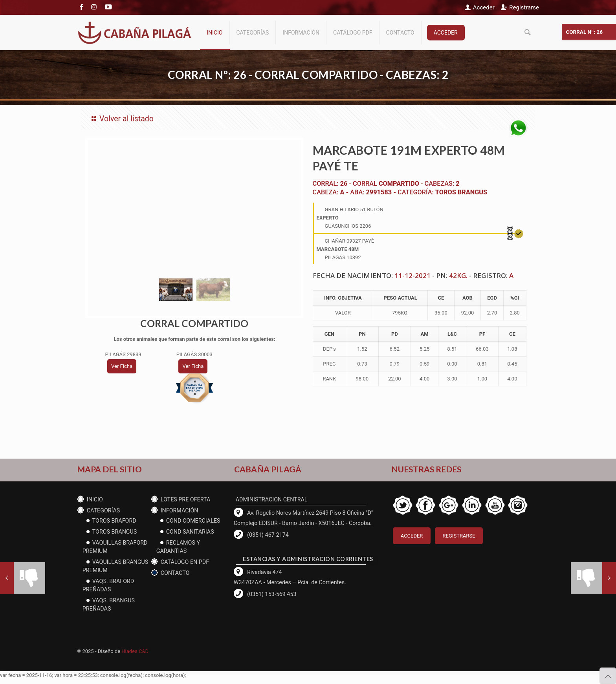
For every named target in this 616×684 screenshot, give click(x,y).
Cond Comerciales (193, 521)
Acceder (484, 7)
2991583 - (382, 192)
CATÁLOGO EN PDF (185, 562)
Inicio (95, 499)
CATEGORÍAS (104, 510)
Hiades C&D (135, 651)
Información (180, 510)
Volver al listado (121, 119)
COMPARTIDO (399, 184)
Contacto (175, 573)
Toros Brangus (461, 192)
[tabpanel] (194, 207)
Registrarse (524, 7)
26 (344, 184)
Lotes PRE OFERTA (186, 499)
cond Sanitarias (190, 532)
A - (345, 192)
